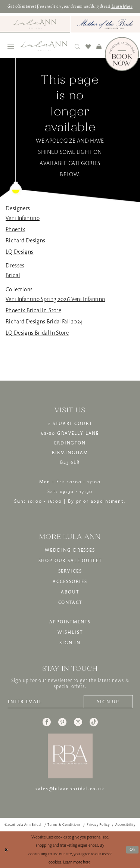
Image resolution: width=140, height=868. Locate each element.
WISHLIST (70, 632)
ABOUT (70, 592)
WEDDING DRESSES (70, 550)
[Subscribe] (108, 702)
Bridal (13, 275)
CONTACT (70, 602)
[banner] (44, 46)
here (87, 862)
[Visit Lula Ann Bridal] (35, 24)
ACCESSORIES (70, 581)
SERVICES (70, 571)
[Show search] (77, 46)
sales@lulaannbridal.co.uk (70, 789)
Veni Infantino (23, 218)
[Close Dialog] (6, 850)
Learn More (122, 6)
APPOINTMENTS (70, 622)
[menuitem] (35, 24)
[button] (11, 46)
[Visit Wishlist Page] (88, 46)
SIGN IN (70, 643)
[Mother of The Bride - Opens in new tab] (105, 24)
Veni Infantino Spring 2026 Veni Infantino (55, 299)
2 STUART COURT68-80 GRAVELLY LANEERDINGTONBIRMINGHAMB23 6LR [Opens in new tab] (70, 443)
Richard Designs (25, 240)
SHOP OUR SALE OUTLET (70, 560)
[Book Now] (122, 54)
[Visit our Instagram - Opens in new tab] (78, 722)
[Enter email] (46, 702)
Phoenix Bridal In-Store (33, 310)
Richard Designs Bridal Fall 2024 (44, 321)
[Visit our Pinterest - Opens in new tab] (62, 722)
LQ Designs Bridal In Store (37, 332)
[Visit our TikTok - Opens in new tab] (94, 722)
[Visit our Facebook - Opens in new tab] (47, 722)
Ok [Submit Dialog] (133, 849)
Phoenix (15, 229)
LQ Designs (20, 251)
